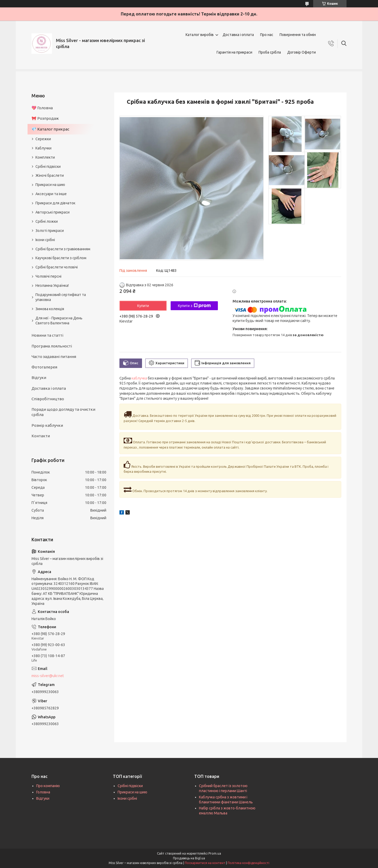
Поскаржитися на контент (205, 863)
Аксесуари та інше (51, 194)
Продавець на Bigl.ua (189, 858)
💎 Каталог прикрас (50, 129)
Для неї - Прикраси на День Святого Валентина (59, 321)
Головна (43, 792)
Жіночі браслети (50, 175)
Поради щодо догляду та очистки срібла (63, 412)
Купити (143, 306)
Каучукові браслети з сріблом (61, 258)
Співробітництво (48, 399)
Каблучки (43, 148)
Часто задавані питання (54, 357)
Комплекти (45, 157)
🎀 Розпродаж (45, 118)
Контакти (41, 436)
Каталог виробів (200, 35)
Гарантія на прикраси (234, 52)
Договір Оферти (301, 52)
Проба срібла (270, 52)
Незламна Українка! (52, 285)
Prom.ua (215, 853)
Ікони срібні (45, 240)
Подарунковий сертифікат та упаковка (61, 297)
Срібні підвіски (48, 167)
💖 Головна (42, 108)
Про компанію (48, 786)
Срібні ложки (47, 221)
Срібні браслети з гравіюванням (63, 249)
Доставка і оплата (238, 35)
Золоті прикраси (50, 231)
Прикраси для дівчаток (55, 203)
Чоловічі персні (48, 276)
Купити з (194, 306)
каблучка (139, 378)
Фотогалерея (44, 367)
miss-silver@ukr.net (48, 676)
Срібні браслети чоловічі (57, 267)
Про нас (267, 35)
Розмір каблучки (47, 425)
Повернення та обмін (298, 35)
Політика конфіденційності (248, 863)
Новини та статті (47, 335)
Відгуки (39, 378)
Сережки (43, 139)
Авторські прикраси (52, 212)
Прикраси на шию (50, 185)
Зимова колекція (50, 309)
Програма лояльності (52, 346)
